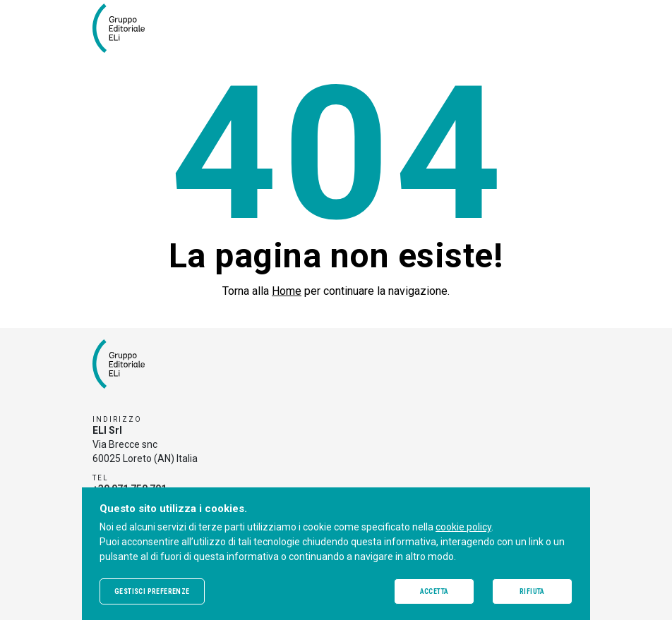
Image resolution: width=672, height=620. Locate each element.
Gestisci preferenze (152, 591)
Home (287, 291)
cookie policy (463, 527)
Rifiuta (532, 591)
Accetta (434, 591)
